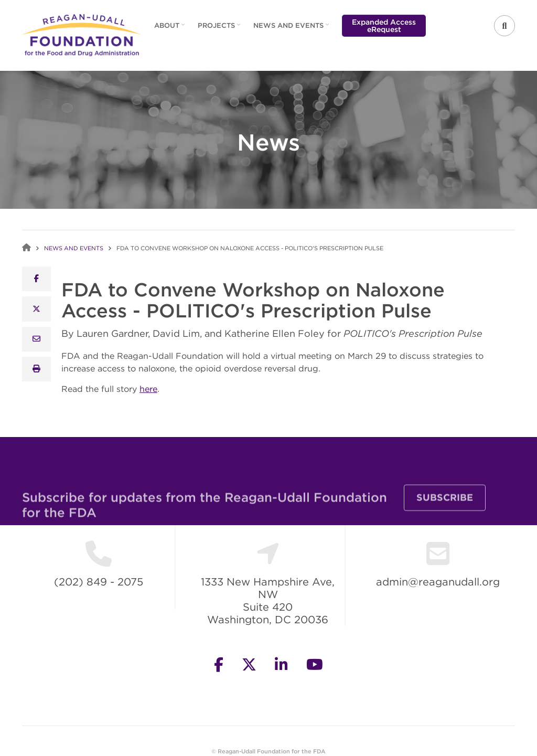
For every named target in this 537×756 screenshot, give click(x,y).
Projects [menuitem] (218, 29)
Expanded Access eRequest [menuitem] (384, 26)
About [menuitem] (168, 29)
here (148, 389)
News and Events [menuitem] (290, 29)
